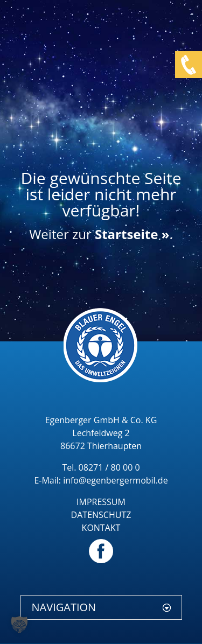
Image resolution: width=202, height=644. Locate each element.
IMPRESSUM (101, 502)
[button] (19, 625)
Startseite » (132, 234)
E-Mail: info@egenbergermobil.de (101, 480)
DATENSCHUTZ (101, 515)
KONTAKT (101, 528)
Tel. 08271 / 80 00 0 (101, 467)
